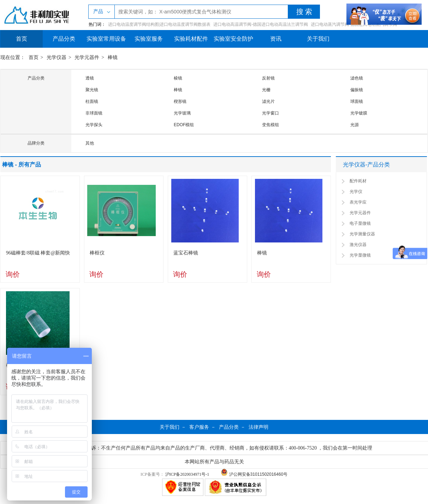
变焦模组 (271, 125)
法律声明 (258, 427)
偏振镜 (357, 90)
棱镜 (178, 78)
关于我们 (318, 39)
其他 (90, 143)
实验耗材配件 (191, 39)
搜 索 (304, 12)
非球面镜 (94, 113)
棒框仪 (97, 253)
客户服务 (199, 427)
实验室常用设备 (106, 39)
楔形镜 (180, 101)
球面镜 (357, 101)
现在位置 (10, 57)
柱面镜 (92, 101)
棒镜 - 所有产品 (22, 165)
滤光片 (268, 101)
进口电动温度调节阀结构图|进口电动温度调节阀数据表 (159, 24)
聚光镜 (92, 90)
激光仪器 (358, 245)
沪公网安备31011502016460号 (254, 474)
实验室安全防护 (233, 39)
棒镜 (113, 57)
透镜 (90, 78)
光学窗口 (271, 113)
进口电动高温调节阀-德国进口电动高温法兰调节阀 (261, 24)
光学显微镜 (360, 255)
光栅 (266, 90)
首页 (22, 39)
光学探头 (94, 125)
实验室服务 (149, 39)
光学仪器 (57, 57)
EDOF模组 (184, 125)
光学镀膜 (359, 113)
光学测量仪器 (362, 234)
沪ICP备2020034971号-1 (187, 474)
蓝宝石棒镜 (186, 253)
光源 (355, 125)
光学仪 (356, 192)
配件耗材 (358, 181)
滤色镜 (357, 78)
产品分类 (64, 39)
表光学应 (358, 202)
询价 (13, 274)
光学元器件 (87, 57)
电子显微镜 (360, 223)
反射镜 (268, 78)
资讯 (276, 39)
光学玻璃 (182, 113)
